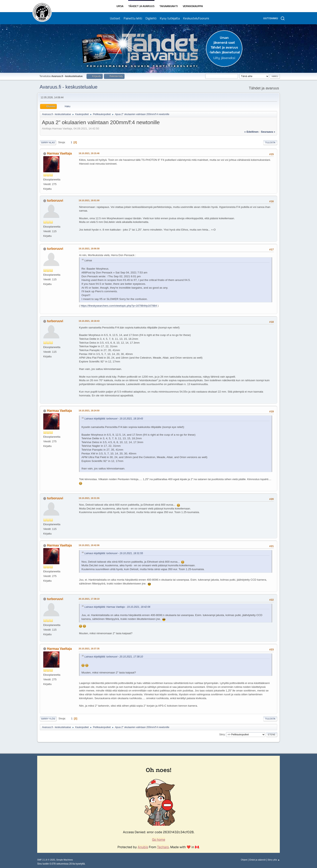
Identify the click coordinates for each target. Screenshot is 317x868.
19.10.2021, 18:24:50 (89, 411)
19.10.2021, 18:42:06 (89, 545)
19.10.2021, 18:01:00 (89, 200)
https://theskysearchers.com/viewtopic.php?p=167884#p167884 (119, 306)
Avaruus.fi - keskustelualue (69, 87)
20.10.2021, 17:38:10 (89, 599)
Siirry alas (48, 143)
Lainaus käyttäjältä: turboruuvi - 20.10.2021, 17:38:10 (114, 657)
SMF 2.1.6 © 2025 (46, 860)
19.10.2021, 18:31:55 (89, 498)
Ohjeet (244, 860)
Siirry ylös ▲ (274, 860)
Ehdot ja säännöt (257, 860)
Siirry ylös (48, 719)
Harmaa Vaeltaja (59, 153)
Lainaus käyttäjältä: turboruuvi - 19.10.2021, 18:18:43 (114, 419)
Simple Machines (64, 860)
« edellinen (251, 132)
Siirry (222, 735)
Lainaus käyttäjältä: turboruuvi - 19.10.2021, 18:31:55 (114, 553)
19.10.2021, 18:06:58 (89, 249)
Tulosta (270, 143)
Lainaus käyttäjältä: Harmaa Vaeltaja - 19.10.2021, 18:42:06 (117, 607)
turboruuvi (55, 201)
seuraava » (268, 132)
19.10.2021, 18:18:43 (89, 321)
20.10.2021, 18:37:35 (89, 649)
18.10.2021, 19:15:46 (89, 153)
